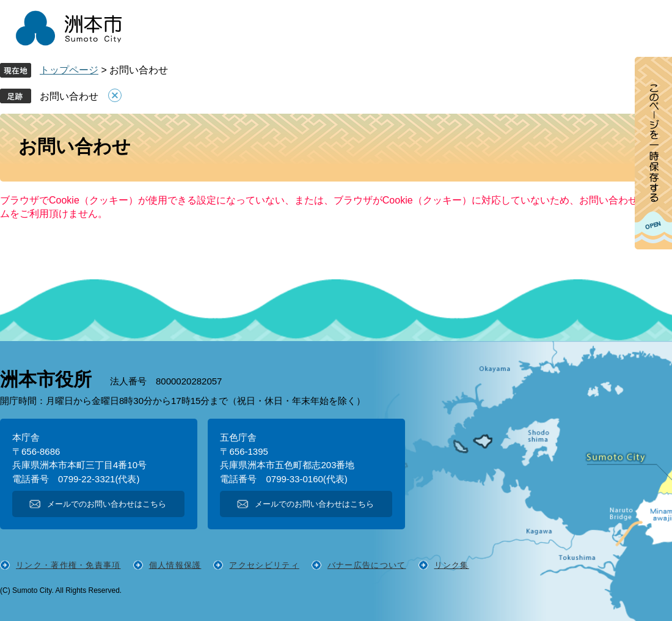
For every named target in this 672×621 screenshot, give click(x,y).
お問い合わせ (69, 96)
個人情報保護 (175, 565)
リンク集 (452, 565)
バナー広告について (367, 565)
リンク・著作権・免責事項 (68, 565)
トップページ (69, 70)
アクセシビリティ (264, 565)
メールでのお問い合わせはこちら (107, 504)
